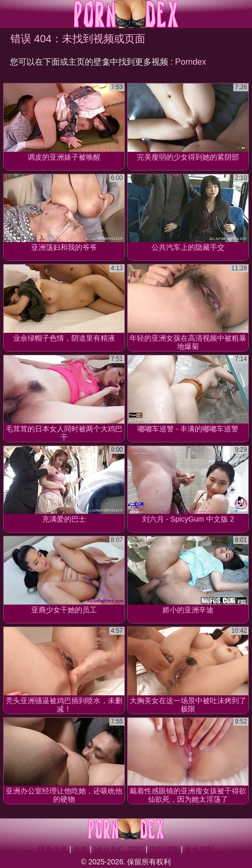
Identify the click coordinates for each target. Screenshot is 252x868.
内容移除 (164, 849)
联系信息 (53, 849)
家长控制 (199, 849)
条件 (81, 849)
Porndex (191, 62)
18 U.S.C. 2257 (119, 849)
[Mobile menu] (9, 14)
